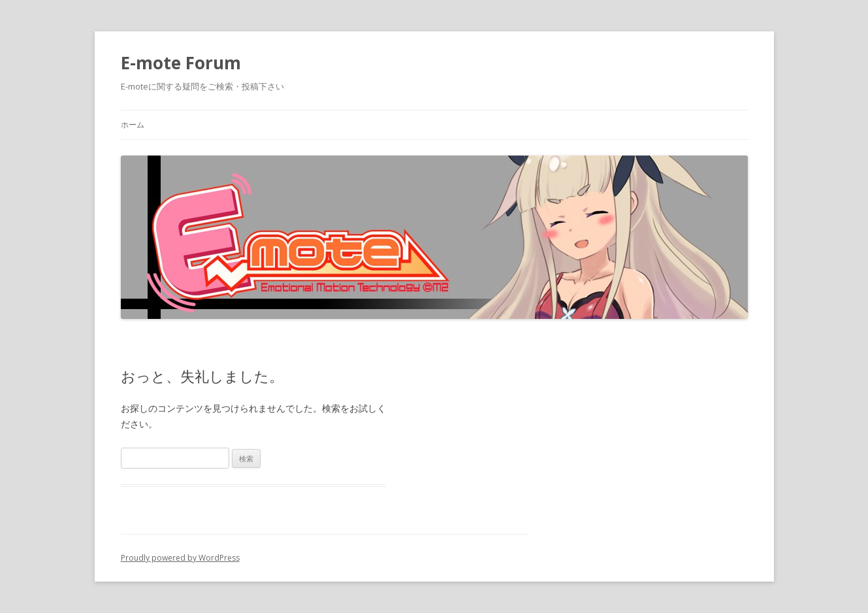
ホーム (133, 124)
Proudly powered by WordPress (180, 558)
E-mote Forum (181, 63)
